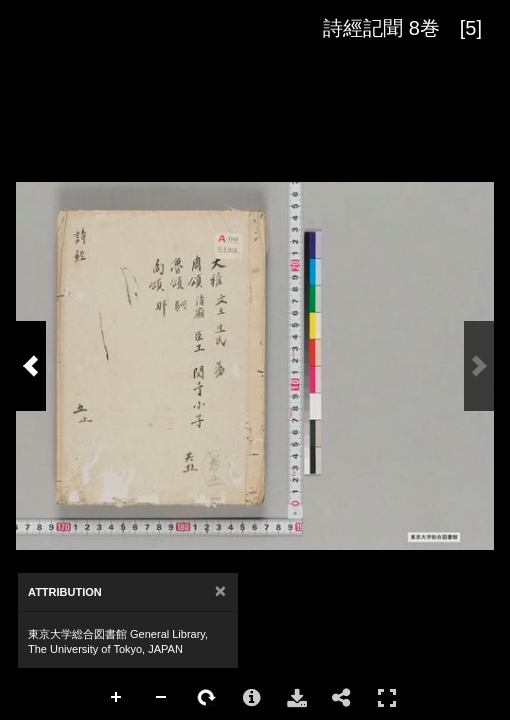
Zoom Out (162, 698)
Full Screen (387, 697)
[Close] (220, 591)
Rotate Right (207, 698)
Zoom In (117, 698)
